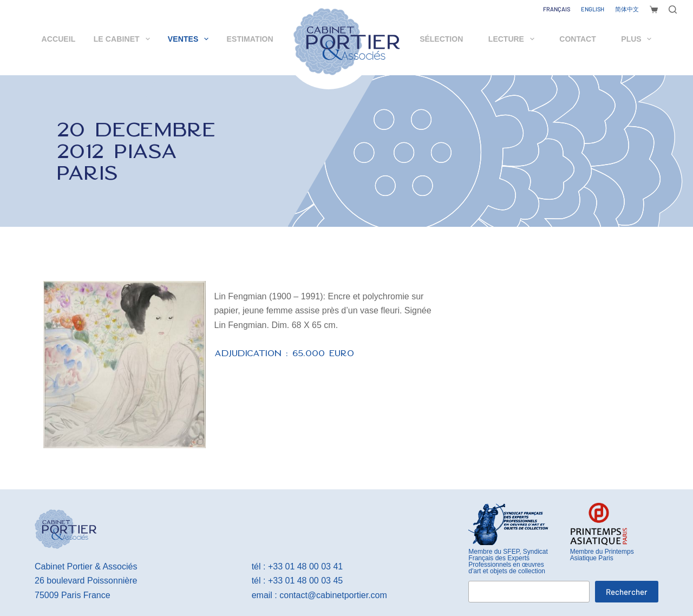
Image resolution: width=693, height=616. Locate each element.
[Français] (557, 9)
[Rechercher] (673, 9)
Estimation (250, 39)
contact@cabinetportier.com (333, 595)
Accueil (59, 39)
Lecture (514, 39)
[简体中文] (627, 9)
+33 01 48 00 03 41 (305, 566)
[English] (593, 9)
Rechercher (627, 592)
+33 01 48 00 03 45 (305, 581)
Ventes (190, 39)
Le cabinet (124, 39)
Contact (577, 39)
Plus (638, 39)
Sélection (441, 39)
